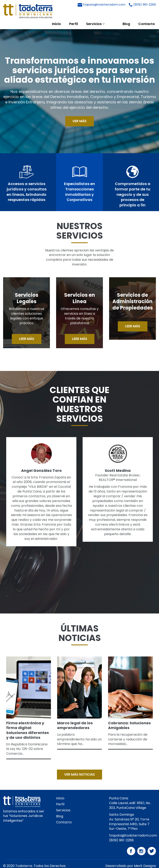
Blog (126, 15)
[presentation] (7, 587)
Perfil (83, 15)
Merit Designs (145, 857)
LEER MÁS (27, 329)
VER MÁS (79, 112)
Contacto (147, 15)
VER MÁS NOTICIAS (79, 765)
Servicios (105, 15)
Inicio (66, 15)
